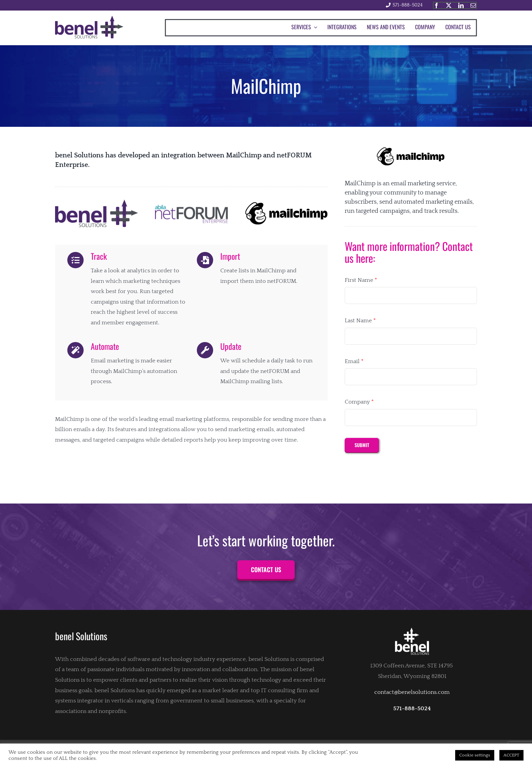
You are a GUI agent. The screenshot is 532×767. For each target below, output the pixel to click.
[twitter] (449, 5)
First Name (361, 280)
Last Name (360, 321)
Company (359, 402)
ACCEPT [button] (511, 755)
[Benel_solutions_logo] (89, 18)
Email (354, 361)
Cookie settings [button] (475, 755)
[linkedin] (461, 5)
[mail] (473, 5)
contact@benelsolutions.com (412, 692)
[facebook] (436, 5)
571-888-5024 (408, 5)
